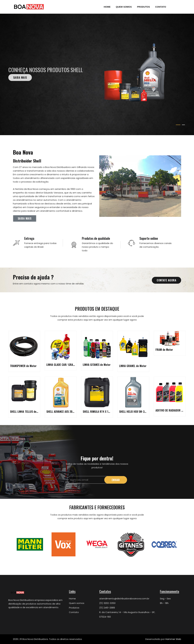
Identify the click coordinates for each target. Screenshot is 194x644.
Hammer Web (173, 639)
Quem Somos (124, 7)
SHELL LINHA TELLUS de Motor (27, 412)
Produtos (143, 7)
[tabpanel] (97, 74)
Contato (161, 7)
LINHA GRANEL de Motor (133, 366)
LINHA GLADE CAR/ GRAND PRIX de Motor (70, 365)
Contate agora (166, 280)
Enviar (116, 480)
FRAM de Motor (164, 350)
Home (107, 7)
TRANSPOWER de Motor (23, 366)
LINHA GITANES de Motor (97, 365)
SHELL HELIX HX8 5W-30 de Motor (138, 412)
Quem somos (77, 603)
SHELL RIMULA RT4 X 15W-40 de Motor (105, 412)
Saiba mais (20, 77)
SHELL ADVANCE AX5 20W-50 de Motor (68, 412)
